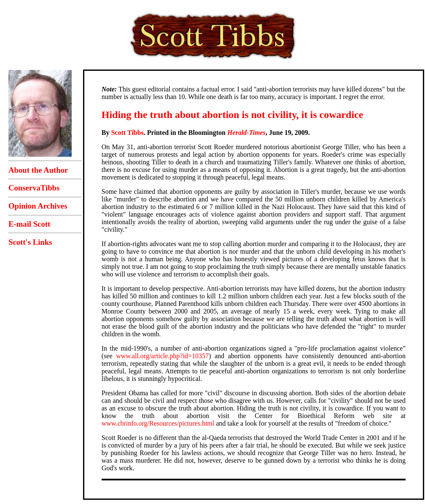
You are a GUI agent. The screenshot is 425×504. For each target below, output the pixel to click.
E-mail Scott (29, 224)
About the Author (38, 170)
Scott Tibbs (127, 133)
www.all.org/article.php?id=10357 (162, 356)
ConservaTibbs (34, 188)
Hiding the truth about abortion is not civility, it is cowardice (233, 115)
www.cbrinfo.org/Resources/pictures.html (158, 423)
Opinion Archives (38, 206)
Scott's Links (30, 242)
